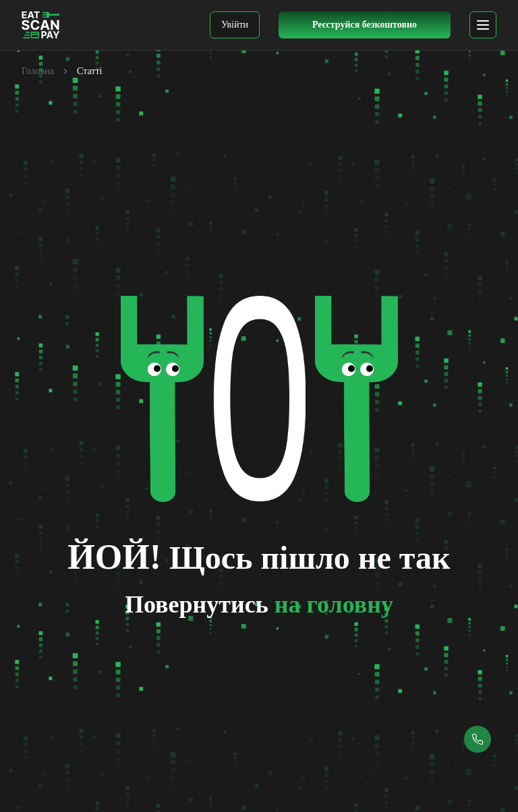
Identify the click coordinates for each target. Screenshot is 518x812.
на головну (334, 604)
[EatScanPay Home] (41, 25)
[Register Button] (365, 25)
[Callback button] (478, 739)
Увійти (235, 25)
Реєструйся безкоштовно (365, 25)
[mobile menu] (483, 25)
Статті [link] (89, 71)
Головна (38, 71)
